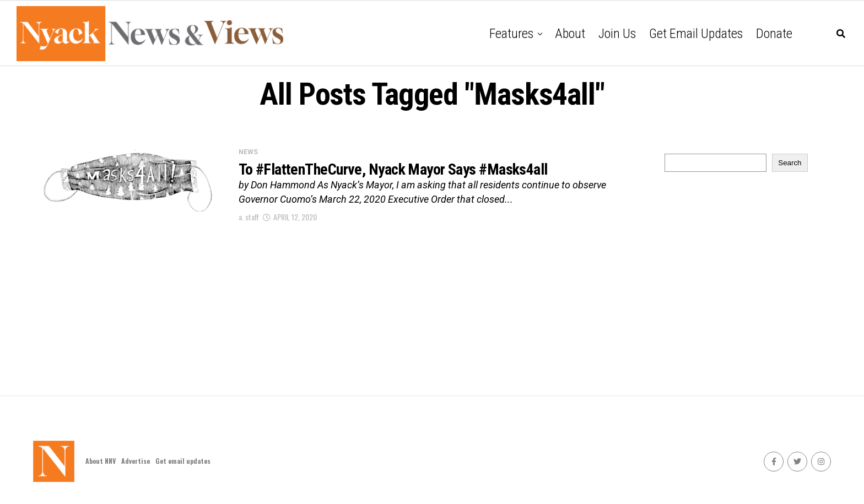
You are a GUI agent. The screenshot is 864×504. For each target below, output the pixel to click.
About (570, 34)
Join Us (617, 34)
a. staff (249, 217)
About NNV (101, 461)
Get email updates (696, 34)
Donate (774, 34)
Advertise (136, 461)
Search (790, 163)
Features (511, 34)
